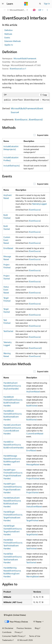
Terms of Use (35, 636)
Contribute (7, 632)
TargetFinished (32, 520)
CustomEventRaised (7, 240)
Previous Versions (24, 628)
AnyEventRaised (33, 392)
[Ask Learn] (34, 10)
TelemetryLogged (39, 204)
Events (7, 37)
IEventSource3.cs (17, 69)
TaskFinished (32, 548)
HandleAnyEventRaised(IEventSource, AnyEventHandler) (12, 386)
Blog (37, 628)
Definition (9, 30)
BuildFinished (32, 406)
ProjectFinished (33, 478)
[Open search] (40, 4)
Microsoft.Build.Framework (18, 10)
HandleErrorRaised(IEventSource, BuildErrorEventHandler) (14, 445)
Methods (8, 34)
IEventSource (21, 119)
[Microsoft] (26, 4)
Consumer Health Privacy (13, 636)
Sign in (47, 4)
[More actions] (47, 10)
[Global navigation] (3, 4)
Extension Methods (13, 41)
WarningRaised (33, 576)
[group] (26, 100)
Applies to (9, 45)
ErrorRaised (8, 248)
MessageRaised (33, 464)
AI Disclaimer (8, 628)
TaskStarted (8, 331)
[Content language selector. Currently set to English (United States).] (15, 615)
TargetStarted (32, 534)
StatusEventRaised (6, 290)
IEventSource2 (36, 119)
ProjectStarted (32, 492)
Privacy (18, 632)
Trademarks (7, 640)
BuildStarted (32, 420)
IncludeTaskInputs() (12, 166)
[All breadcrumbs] (5, 10)
